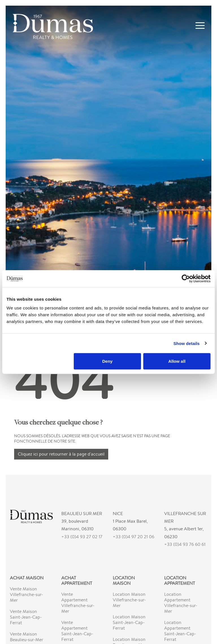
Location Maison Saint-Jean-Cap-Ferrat (129, 622)
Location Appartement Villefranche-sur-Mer (181, 603)
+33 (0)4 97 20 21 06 (134, 537)
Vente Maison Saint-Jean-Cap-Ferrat (26, 617)
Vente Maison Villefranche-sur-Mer (26, 594)
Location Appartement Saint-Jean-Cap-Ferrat (180, 631)
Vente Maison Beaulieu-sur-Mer (27, 637)
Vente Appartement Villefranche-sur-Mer (78, 603)
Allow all (177, 361)
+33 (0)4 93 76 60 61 (185, 544)
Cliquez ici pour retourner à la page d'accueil (61, 454)
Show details (187, 343)
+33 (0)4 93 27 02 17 (82, 537)
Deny (108, 361)
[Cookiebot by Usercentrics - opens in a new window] (186, 278)
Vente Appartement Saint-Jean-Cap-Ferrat (77, 631)
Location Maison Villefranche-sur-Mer (129, 600)
